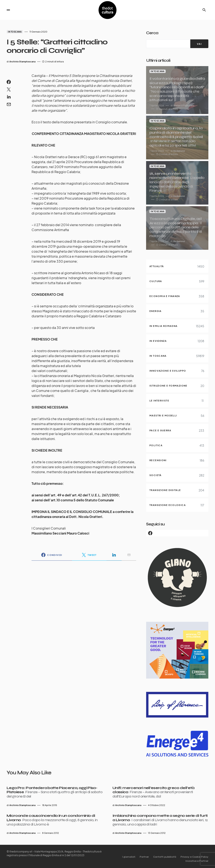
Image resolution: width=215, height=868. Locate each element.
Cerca (152, 33)
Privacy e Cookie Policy (194, 857)
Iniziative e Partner (197, 861)
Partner (140, 857)
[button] (8, 10)
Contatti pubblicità (162, 857)
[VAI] (199, 44)
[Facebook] (177, 533)
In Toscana (15, 32)
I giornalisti (122, 857)
